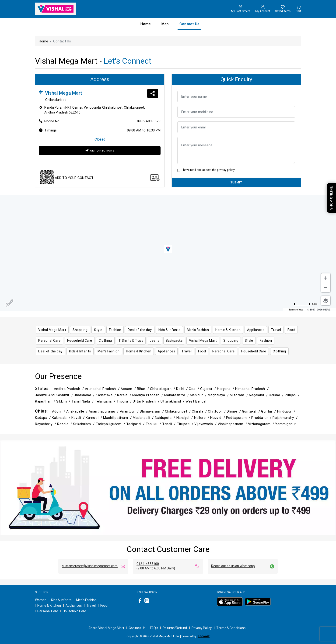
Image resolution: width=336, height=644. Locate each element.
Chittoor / (217, 411)
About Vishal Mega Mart (106, 628)
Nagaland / (259, 395)
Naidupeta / (166, 418)
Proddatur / (262, 418)
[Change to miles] (306, 304)
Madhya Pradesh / (148, 395)
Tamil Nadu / (83, 401)
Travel (91, 606)
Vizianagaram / (262, 424)
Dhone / (234, 411)
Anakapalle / (78, 411)
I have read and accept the (208, 170)
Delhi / (182, 389)
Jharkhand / (85, 395)
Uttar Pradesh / (147, 401)
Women (41, 600)
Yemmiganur (285, 424)
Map (165, 24)
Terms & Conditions (231, 628)
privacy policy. (226, 170)
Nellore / (202, 418)
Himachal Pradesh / (252, 389)
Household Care (74, 611)
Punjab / (292, 395)
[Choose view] (326, 301)
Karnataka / (106, 395)
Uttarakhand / (173, 401)
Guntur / (269, 411)
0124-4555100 (148, 564)
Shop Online (331, 198)
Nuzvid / (218, 418)
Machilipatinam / (118, 418)
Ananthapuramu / (104, 411)
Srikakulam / (84, 424)
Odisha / (277, 395)
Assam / (129, 389)
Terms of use (296, 310)
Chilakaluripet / (178, 411)
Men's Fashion (86, 600)
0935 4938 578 (149, 121)
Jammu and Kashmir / (54, 395)
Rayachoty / (46, 424)
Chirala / (200, 411)
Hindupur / (287, 411)
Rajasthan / (46, 401)
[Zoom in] (326, 278)
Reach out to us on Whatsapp (233, 566)
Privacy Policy (202, 628)
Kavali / (79, 418)
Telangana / (106, 401)
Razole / (65, 424)
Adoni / (59, 411)
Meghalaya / (219, 395)
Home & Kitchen (49, 606)
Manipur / (199, 395)
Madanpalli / (144, 418)
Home (146, 24)
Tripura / (125, 401)
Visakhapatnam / (233, 424)
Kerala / (125, 395)
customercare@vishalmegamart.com (90, 566)
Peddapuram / (239, 418)
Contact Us (137, 628)
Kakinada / (61, 418)
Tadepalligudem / (111, 424)
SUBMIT (236, 182)
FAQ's (154, 628)
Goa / (194, 389)
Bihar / (143, 389)
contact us (189, 24)
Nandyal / (185, 418)
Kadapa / (43, 418)
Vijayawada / (206, 424)
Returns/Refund (175, 628)
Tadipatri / (136, 424)
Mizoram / (239, 395)
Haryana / (226, 389)
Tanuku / (154, 424)
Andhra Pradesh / (69, 389)
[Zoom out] (326, 288)
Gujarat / (209, 389)
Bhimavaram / (152, 411)
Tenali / (169, 424)
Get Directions (100, 151)
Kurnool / (94, 418)
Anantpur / (130, 411)
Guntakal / (252, 411)
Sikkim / (64, 401)
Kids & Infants (61, 600)
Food (104, 606)
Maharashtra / (177, 395)
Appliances (74, 606)
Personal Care (48, 611)
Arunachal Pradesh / (103, 389)
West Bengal (196, 401)
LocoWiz (204, 636)
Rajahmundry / (285, 418)
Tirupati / (186, 424)
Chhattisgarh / (163, 389)
